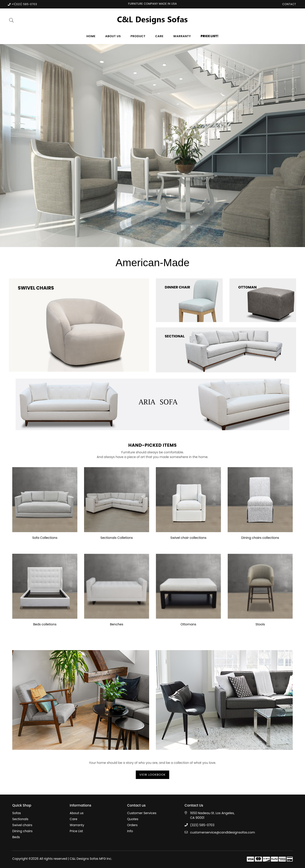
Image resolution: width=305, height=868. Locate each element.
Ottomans (188, 624)
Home (91, 36)
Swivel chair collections (188, 538)
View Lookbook (152, 775)
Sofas (17, 813)
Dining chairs (22, 831)
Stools (260, 624)
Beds (16, 837)
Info (130, 831)
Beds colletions (45, 624)
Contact (289, 4)
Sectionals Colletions (117, 538)
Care (159, 36)
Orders (132, 825)
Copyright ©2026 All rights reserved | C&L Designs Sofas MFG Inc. (62, 859)
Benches (117, 624)
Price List (76, 831)
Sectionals (20, 819)
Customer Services (142, 813)
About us (113, 36)
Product (138, 36)
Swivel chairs (22, 825)
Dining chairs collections (260, 538)
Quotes (133, 819)
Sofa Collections (45, 538)
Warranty (182, 36)
